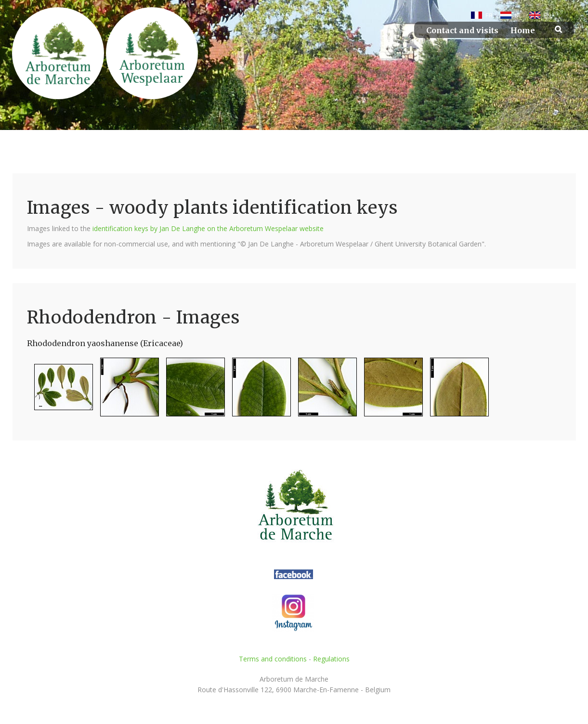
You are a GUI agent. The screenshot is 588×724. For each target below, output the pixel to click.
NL (518, 15)
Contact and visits (462, 31)
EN (547, 15)
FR (489, 15)
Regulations (331, 659)
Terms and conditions (273, 659)
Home (523, 31)
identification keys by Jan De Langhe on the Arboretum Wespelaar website (208, 228)
